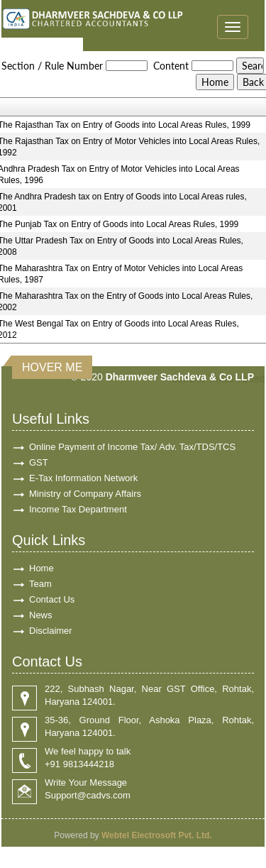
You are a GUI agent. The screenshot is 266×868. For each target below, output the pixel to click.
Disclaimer (51, 631)
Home (41, 568)
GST (39, 462)
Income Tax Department (78, 509)
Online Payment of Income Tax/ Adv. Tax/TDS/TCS (132, 447)
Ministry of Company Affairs (85, 494)
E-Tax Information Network (83, 478)
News (41, 615)
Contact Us (52, 599)
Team (40, 584)
